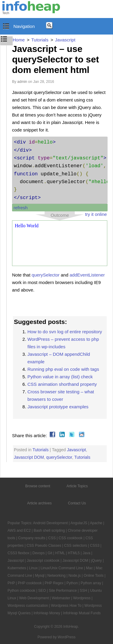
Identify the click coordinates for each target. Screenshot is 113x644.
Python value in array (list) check (60, 377)
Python (72, 583)
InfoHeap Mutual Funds (82, 613)
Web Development (34, 598)
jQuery (97, 561)
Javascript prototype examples (58, 407)
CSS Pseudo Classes (44, 546)
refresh (21, 208)
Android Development (50, 523)
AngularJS (79, 523)
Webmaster (61, 598)
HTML (60, 553)
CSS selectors (76, 546)
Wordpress (82, 598)
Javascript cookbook (43, 561)
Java (86, 553)
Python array (91, 583)
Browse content (38, 486)
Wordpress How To (66, 606)
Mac (89, 568)
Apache (96, 523)
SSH (84, 591)
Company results (32, 538)
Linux (33, 568)
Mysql (40, 576)
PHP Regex (54, 583)
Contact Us (77, 503)
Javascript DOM (29, 457)
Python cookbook (21, 591)
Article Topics (77, 486)
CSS (52, 538)
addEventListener (87, 275)
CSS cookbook (70, 538)
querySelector (46, 275)
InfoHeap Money (47, 613)
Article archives (39, 503)
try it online (96, 214)
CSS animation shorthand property (62, 384)
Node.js (75, 576)
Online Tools (94, 576)
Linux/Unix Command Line (62, 568)
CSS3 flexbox (19, 553)
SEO (42, 591)
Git (50, 553)
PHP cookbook (30, 583)
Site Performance (63, 591)
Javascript (76, 450)
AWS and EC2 (19, 531)
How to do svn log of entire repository (65, 332)
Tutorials (41, 450)
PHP (11, 583)
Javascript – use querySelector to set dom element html (55, 59)
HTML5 (74, 553)
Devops (39, 553)
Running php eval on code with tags (63, 369)
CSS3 (95, 546)
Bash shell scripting (49, 531)
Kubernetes (17, 568)
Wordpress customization (28, 606)
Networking (56, 576)
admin (22, 82)
